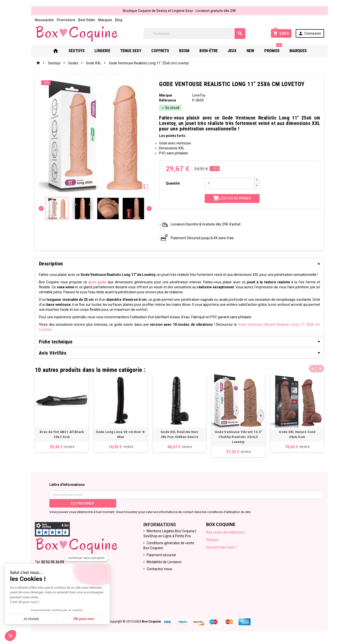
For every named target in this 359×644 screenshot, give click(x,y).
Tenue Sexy (131, 51)
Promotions (66, 20)
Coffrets (160, 51)
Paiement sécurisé (161, 555)
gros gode (97, 282)
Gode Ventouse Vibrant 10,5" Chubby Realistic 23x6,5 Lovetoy (238, 437)
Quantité (173, 183)
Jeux (232, 51)
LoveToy (199, 95)
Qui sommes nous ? (222, 547)
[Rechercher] (194, 34)
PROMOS (273, 49)
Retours (212, 540)
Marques (105, 20)
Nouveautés (44, 20)
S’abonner (83, 503)
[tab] (179, 264)
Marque (166, 95)
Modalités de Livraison (164, 562)
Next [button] (320, 369)
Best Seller (87, 20)
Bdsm (184, 51)
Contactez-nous (159, 569)
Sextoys (77, 51)
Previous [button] (313, 369)
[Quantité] (230, 183)
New (250, 51)
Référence (168, 100)
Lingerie (102, 51)
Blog (119, 20)
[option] (62, 413)
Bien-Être (209, 51)
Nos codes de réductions (225, 532)
